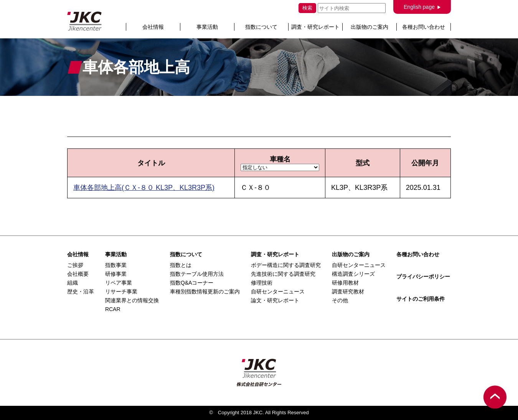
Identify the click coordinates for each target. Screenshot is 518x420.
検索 (307, 8)
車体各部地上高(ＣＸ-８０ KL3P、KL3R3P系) (144, 188)
